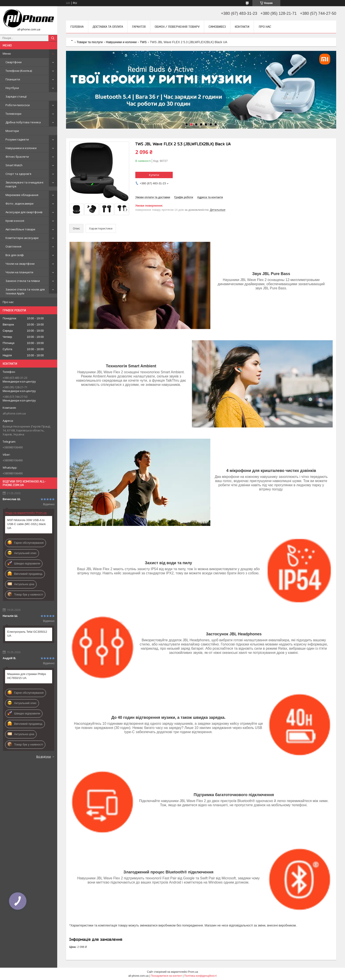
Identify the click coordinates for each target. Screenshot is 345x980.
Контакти (242, 27)
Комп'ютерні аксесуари (22, 238)
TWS (143, 42)
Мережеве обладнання (22, 195)
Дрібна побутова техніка (23, 122)
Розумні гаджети (17, 139)
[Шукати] (53, 38)
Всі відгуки (44, 756)
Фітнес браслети (17, 157)
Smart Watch (14, 165)
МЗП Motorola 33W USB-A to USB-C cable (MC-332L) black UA (27, 524)
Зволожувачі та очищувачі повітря (24, 184)
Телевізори (13, 114)
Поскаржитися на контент (166, 976)
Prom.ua (193, 972)
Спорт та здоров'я (18, 174)
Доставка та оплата (108, 27)
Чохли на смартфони (20, 264)
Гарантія (139, 27)
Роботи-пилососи (18, 105)
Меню (7, 54)
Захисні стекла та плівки (23, 281)
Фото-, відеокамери (19, 203)
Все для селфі (15, 255)
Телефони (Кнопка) (19, 71)
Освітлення (13, 246)
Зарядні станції (16, 96)
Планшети (13, 79)
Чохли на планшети (19, 272)
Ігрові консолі (15, 221)
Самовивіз (217, 27)
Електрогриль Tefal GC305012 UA (27, 634)
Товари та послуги (90, 42)
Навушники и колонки (21, 148)
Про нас (8, 302)
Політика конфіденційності (200, 976)
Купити (154, 175)
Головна (77, 27)
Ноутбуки (12, 88)
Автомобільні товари (20, 229)
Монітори (12, 131)
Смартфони (14, 62)
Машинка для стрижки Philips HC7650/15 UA (27, 676)
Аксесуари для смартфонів (24, 212)
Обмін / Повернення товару (177, 27)
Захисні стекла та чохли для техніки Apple (25, 291)
